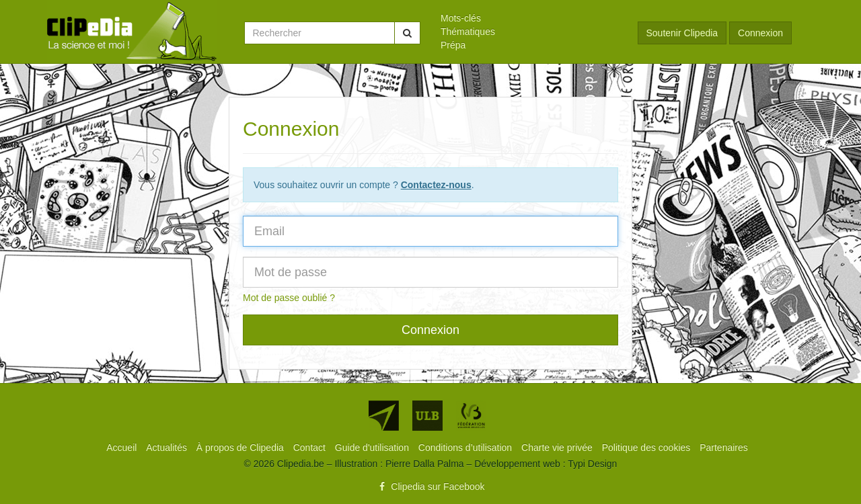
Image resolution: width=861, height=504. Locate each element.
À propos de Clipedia (241, 448)
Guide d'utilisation (373, 448)
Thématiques (468, 32)
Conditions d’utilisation (466, 448)
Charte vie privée (558, 448)
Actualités (168, 448)
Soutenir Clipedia (682, 33)
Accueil (123, 448)
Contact (311, 448)
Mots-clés (461, 18)
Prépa (453, 45)
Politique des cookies (647, 448)
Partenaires (724, 448)
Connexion (760, 33)
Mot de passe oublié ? (289, 298)
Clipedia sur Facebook (430, 487)
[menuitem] (529, 18)
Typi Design (592, 464)
